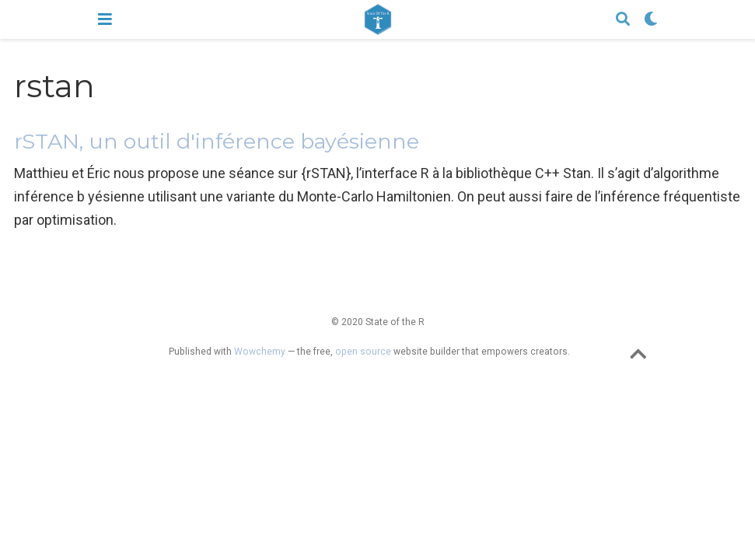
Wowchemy (260, 352)
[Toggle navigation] (105, 19)
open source (363, 352)
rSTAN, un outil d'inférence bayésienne (217, 141)
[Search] (623, 20)
